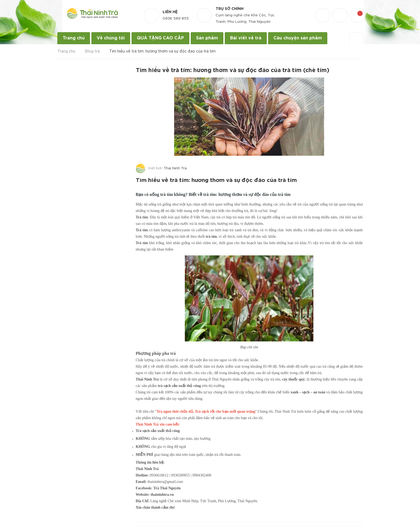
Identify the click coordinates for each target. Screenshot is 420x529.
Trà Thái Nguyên (167, 487)
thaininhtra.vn (162, 493)
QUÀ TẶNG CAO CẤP (160, 38)
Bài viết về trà (246, 38)
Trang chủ (74, 38)
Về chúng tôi (111, 38)
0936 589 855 (176, 19)
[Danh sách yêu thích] (323, 11)
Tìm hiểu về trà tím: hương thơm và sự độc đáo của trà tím (219, 180)
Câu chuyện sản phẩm (298, 38)
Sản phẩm (207, 38)
